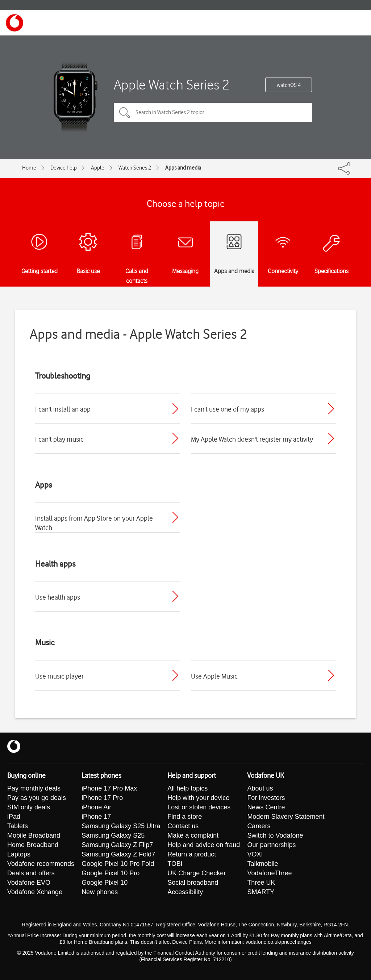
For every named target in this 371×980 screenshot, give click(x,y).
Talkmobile (262, 864)
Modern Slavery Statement (286, 817)
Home (29, 168)
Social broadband (193, 883)
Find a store (185, 817)
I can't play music (59, 439)
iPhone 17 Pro (102, 798)
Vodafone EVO (29, 883)
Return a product (192, 854)
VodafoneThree (269, 873)
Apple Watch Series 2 (172, 85)
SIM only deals (29, 807)
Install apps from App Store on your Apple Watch (94, 523)
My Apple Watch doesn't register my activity (252, 439)
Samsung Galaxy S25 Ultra (121, 826)
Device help (64, 168)
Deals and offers (31, 873)
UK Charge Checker (197, 873)
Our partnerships (271, 845)
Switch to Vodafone (275, 835)
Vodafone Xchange (35, 892)
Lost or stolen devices (199, 807)
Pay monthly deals (34, 788)
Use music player (59, 676)
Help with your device (198, 798)
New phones (100, 892)
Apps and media (183, 168)
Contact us (183, 826)
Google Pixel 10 (105, 883)
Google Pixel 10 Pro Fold (118, 864)
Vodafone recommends (41, 864)
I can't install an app (63, 409)
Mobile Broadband (34, 835)
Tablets (18, 826)
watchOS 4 (289, 85)
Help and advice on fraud (204, 845)
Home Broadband (33, 845)
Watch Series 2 (135, 168)
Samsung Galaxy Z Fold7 (118, 854)
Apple (98, 168)
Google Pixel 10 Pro (111, 873)
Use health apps (58, 597)
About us (260, 788)
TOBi (175, 864)
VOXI (255, 854)
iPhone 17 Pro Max (109, 788)
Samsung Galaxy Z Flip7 (117, 845)
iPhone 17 (96, 817)
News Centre (266, 807)
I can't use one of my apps (228, 409)
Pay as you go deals (37, 798)
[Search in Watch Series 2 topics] (213, 112)
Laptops (19, 854)
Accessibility (185, 892)
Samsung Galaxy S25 (113, 835)
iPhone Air (96, 807)
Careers (259, 826)
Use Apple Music (214, 676)
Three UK (261, 883)
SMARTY (261, 892)
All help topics (187, 788)
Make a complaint (193, 835)
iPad (14, 817)
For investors (266, 798)
